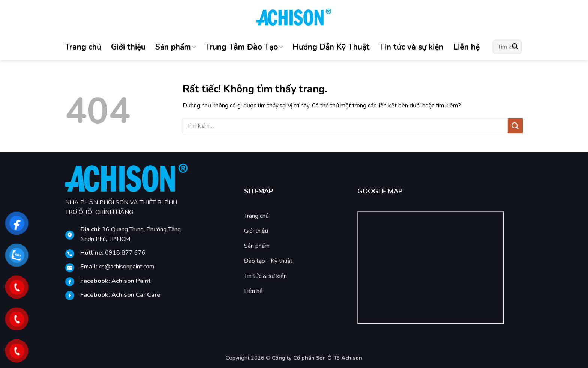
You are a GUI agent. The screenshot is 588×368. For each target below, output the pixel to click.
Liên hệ (466, 47)
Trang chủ (83, 47)
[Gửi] (515, 47)
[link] (131, 281)
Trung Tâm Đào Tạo (244, 47)
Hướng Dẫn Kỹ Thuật (331, 47)
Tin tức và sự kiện (411, 47)
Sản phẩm (175, 47)
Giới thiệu (128, 47)
